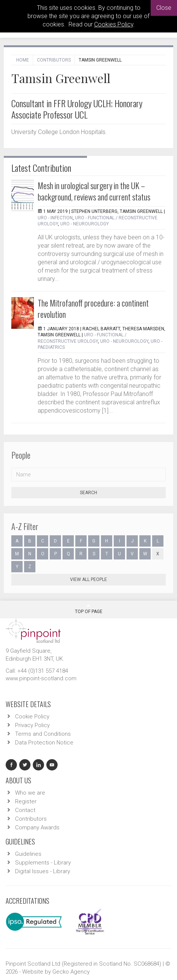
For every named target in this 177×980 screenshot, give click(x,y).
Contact (25, 810)
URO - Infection (55, 218)
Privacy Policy (32, 725)
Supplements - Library (43, 863)
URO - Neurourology (85, 224)
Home (23, 60)
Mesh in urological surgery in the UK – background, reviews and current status (94, 191)
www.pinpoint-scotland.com (41, 678)
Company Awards (37, 827)
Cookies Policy (114, 24)
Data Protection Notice (44, 743)
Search (88, 493)
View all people (88, 579)
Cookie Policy (32, 717)
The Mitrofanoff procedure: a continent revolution (93, 308)
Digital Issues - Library (43, 871)
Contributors (54, 60)
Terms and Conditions (43, 734)
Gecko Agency (71, 972)
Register (26, 801)
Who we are (30, 793)
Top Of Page (89, 609)
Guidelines (28, 854)
